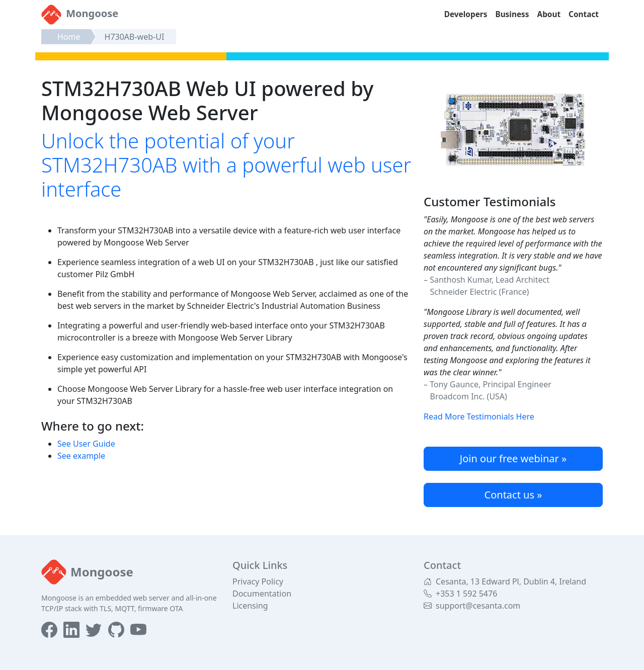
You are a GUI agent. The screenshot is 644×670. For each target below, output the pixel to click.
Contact (584, 14)
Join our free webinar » (513, 458)
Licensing (250, 606)
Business (512, 14)
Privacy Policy (258, 581)
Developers (466, 14)
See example (81, 456)
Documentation (262, 594)
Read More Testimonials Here (479, 416)
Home (69, 37)
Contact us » (513, 495)
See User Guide (86, 444)
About (549, 14)
